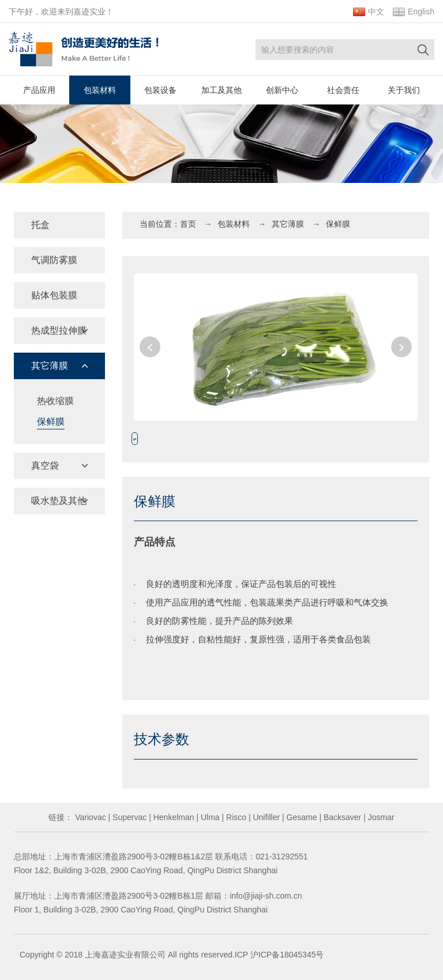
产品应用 (39, 90)
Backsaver (341, 817)
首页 (188, 224)
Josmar (380, 817)
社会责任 (343, 90)
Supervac (128, 817)
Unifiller (266, 817)
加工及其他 (221, 90)
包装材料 (100, 90)
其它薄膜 (288, 224)
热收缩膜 (55, 401)
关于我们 (404, 90)
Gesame (301, 817)
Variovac (89, 817)
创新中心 (282, 90)
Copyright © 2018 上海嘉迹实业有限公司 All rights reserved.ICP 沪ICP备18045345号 (172, 955)
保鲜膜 (51, 422)
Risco (235, 817)
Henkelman (173, 817)
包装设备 (160, 90)
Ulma (209, 817)
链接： (61, 817)
